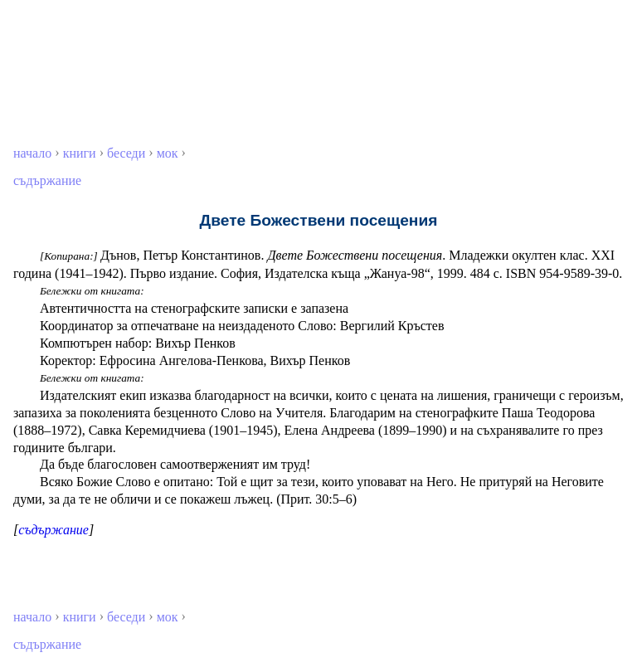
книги (80, 153)
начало (32, 153)
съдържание (47, 180)
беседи (126, 153)
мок (168, 153)
